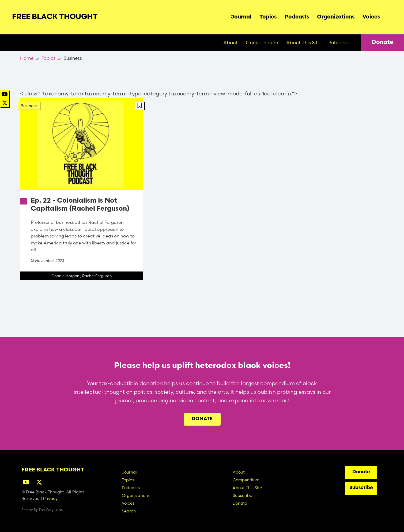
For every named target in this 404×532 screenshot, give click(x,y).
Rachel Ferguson (97, 276)
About (231, 42)
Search (388, 16)
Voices (371, 17)
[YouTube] (5, 94)
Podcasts (297, 17)
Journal (241, 17)
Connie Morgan (65, 276)
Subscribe (340, 42)
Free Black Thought (55, 17)
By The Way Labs (48, 510)
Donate (382, 42)
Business (29, 106)
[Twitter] (5, 103)
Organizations (336, 17)
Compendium (262, 42)
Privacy (50, 498)
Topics (268, 17)
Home (27, 58)
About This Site (303, 42)
